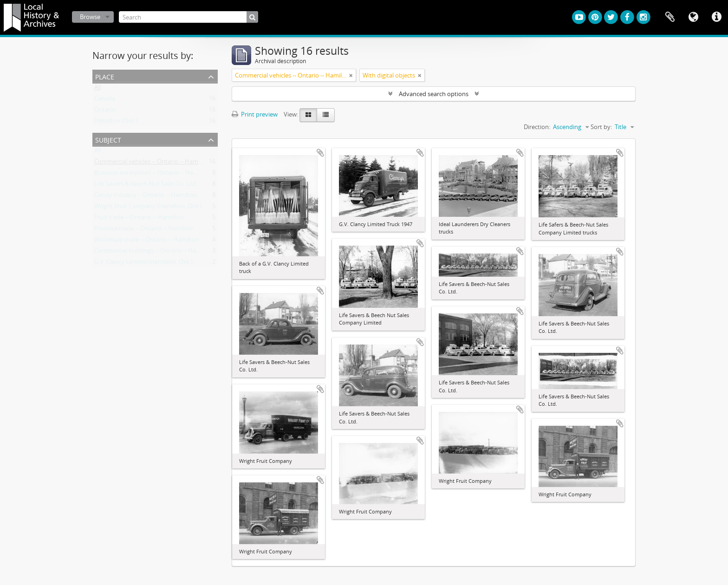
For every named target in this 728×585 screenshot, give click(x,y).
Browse (90, 17)
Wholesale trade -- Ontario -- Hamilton (147, 241)
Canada (105, 100)
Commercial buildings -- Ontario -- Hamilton (154, 253)
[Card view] (308, 115)
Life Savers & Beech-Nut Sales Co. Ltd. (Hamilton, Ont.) (169, 186)
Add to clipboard (320, 153)
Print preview (255, 114)
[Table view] (326, 115)
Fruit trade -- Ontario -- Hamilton (139, 219)
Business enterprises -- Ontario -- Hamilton (153, 175)
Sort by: (601, 127)
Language (693, 17)
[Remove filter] (351, 75)
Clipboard (670, 17)
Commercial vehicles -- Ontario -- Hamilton (153, 163)
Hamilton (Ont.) (116, 123)
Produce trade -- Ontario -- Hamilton (144, 230)
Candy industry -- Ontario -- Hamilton (146, 197)
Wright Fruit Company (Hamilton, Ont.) (148, 208)
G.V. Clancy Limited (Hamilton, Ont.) (143, 264)
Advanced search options (434, 94)
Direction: (537, 127)
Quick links (716, 17)
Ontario (105, 111)
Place (105, 76)
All (97, 89)
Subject (108, 139)
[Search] (188, 17)
